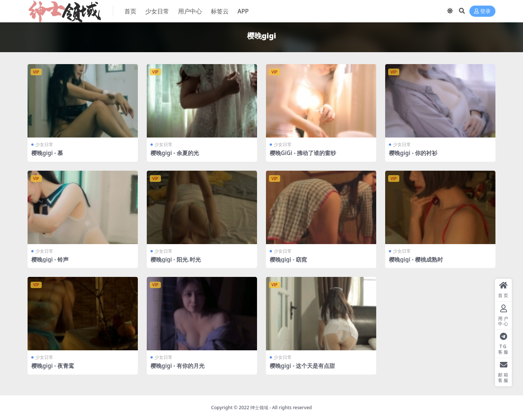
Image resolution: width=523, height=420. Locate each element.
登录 (482, 11)
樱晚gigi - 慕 (47, 153)
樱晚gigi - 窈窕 (288, 259)
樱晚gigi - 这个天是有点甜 (302, 366)
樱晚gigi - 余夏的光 (175, 153)
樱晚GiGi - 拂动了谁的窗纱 (303, 153)
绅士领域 (259, 408)
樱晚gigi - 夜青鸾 (53, 366)
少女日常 (44, 144)
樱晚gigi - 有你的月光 (177, 366)
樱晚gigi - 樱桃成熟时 (416, 259)
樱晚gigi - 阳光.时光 (176, 259)
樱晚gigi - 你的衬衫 (413, 153)
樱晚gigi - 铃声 (50, 259)
